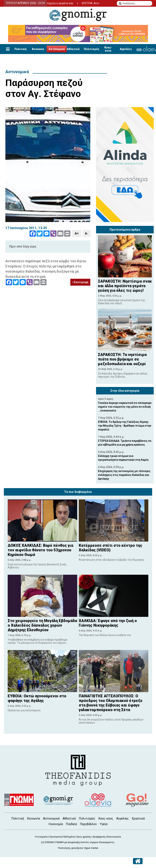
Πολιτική (20, 49)
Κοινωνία (38, 49)
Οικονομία (56, 824)
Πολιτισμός (92, 49)
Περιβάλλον (88, 824)
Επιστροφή (80, 282)
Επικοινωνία (114, 837)
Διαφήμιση (99, 837)
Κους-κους (108, 49)
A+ (77, 233)
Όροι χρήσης (84, 837)
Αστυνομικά (57, 49)
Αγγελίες (126, 49)
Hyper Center (91, 848)
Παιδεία (71, 824)
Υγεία (104, 824)
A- (87, 233)
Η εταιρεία (41, 837)
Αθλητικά (73, 49)
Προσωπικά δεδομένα (62, 837)
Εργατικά (138, 818)
